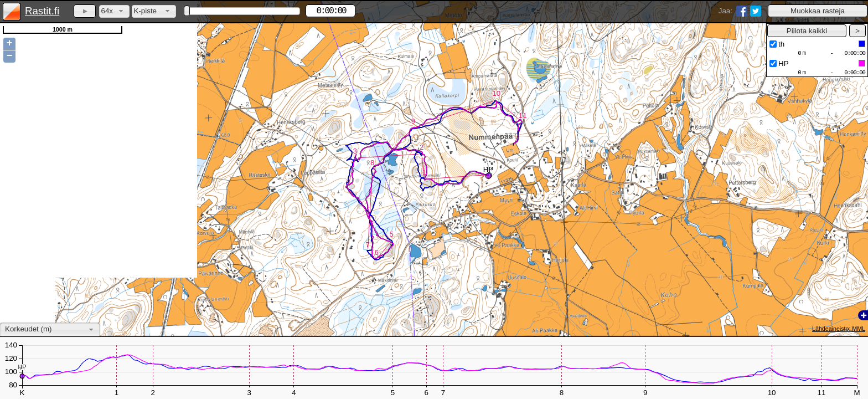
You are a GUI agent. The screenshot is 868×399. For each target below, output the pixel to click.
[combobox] (114, 11)
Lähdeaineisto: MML (839, 329)
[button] (818, 11)
